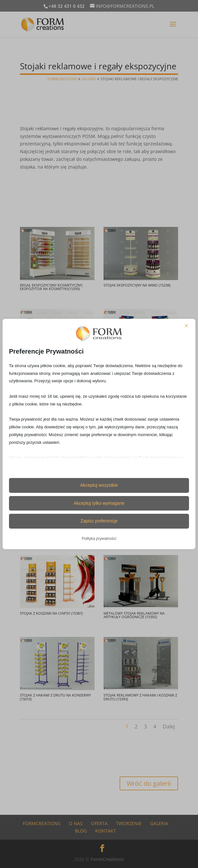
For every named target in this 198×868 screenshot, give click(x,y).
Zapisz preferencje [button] (99, 521)
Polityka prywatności (99, 539)
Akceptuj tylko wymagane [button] (99, 503)
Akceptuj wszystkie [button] (99, 485)
